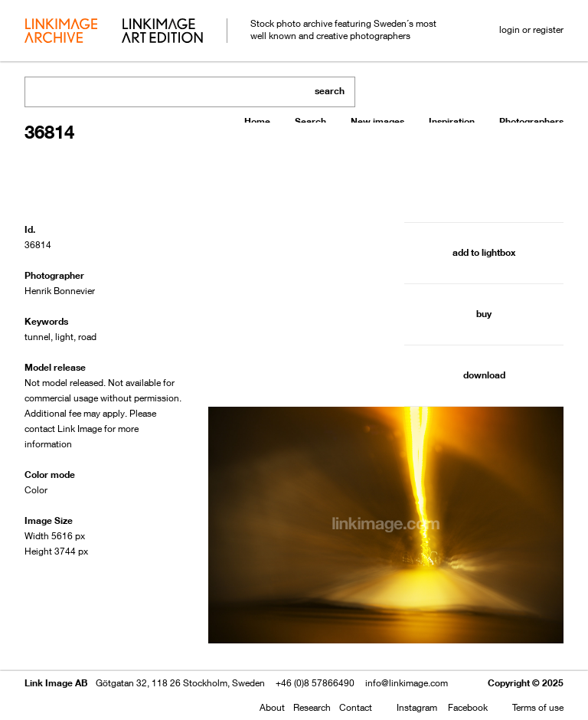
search (330, 91)
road (87, 337)
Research (312, 707)
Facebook (468, 707)
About (272, 707)
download (484, 375)
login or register (531, 29)
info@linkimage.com (407, 683)
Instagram (417, 707)
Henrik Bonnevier (60, 291)
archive (61, 32)
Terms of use (538, 707)
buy (484, 314)
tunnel (38, 337)
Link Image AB (56, 683)
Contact (356, 707)
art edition (162, 32)
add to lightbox (484, 252)
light (64, 337)
